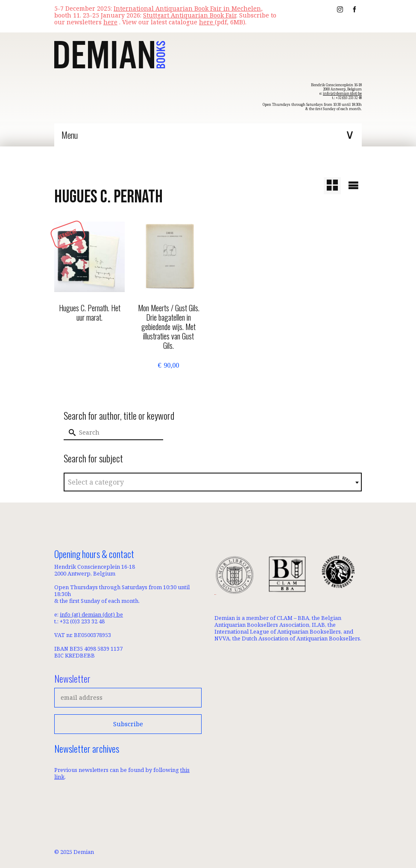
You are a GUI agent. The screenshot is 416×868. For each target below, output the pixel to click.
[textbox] (213, 482)
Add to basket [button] (168, 383)
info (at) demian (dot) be (342, 93)
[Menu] (208, 135)
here (207, 22)
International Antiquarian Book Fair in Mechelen (187, 8)
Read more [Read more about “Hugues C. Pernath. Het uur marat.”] (89, 337)
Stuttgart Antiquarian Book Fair (190, 15)
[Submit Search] (70, 433)
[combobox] (213, 482)
